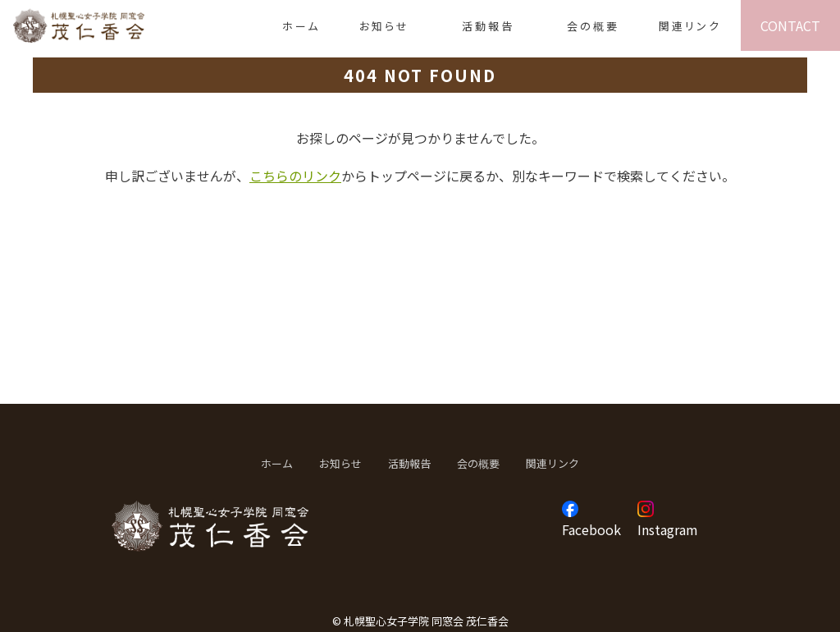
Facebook (591, 529)
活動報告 (488, 26)
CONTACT (790, 25)
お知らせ (384, 26)
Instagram (668, 529)
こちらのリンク (295, 176)
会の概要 (593, 26)
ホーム (301, 26)
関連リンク (690, 26)
